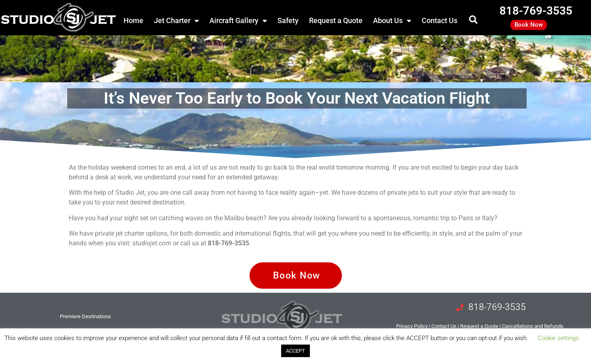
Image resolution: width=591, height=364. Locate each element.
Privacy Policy (412, 326)
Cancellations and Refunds (533, 326)
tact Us (444, 326)
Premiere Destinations (85, 316)
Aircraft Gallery (238, 21)
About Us (392, 21)
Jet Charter (176, 21)
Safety (288, 20)
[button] (473, 20)
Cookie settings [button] (558, 338)
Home (133, 20)
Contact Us (440, 20)
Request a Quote (336, 20)
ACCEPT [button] (295, 351)
